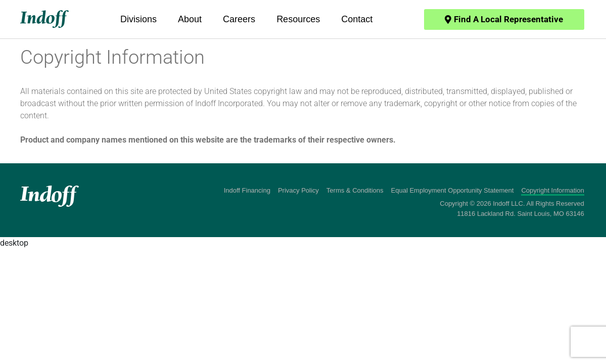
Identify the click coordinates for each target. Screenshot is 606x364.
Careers (239, 19)
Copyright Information (552, 190)
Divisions (138, 19)
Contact (357, 19)
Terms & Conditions (355, 190)
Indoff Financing (247, 190)
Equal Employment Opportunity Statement (453, 190)
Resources (298, 19)
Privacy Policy (298, 190)
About (190, 19)
